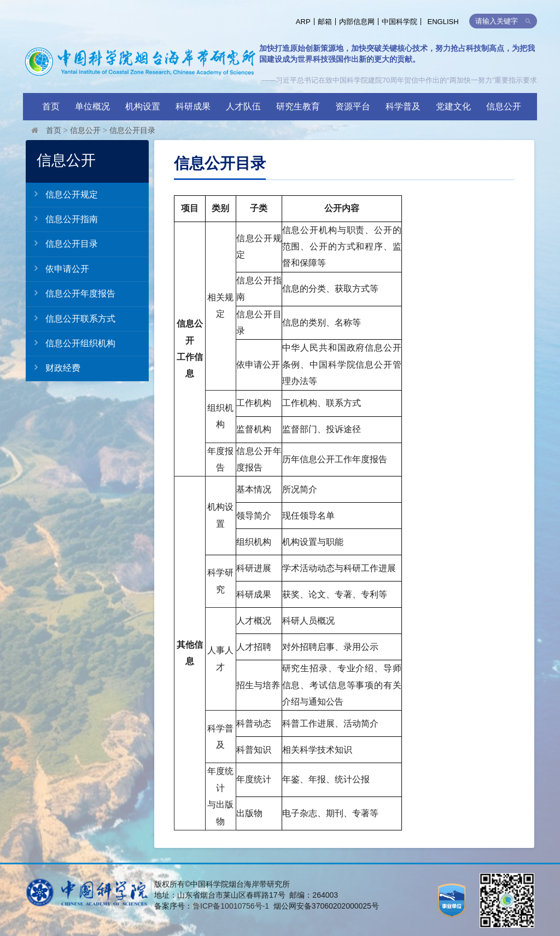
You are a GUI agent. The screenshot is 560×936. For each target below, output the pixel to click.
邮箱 (325, 22)
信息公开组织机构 (71, 343)
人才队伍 (243, 106)
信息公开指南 (62, 219)
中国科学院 (399, 22)
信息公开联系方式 (71, 318)
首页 (51, 106)
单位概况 (92, 106)
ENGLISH (443, 22)
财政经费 (53, 368)
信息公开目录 (132, 130)
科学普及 (403, 106)
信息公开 (504, 106)
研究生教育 (298, 106)
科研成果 (193, 106)
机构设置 (143, 106)
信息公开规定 (62, 194)
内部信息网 (357, 22)
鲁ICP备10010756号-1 (231, 906)
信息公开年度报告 (71, 293)
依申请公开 (57, 269)
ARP (303, 22)
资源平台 (353, 106)
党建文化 (453, 106)
